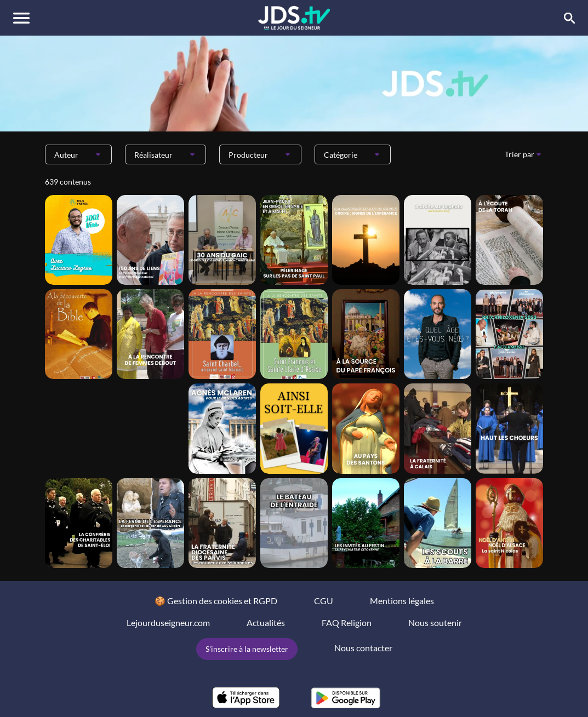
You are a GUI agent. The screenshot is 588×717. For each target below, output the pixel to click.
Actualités (266, 623)
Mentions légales (402, 601)
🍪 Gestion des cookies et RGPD (216, 601)
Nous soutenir (435, 623)
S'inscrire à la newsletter (247, 649)
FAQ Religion (347, 623)
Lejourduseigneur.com (168, 623)
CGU (324, 601)
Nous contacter (363, 648)
